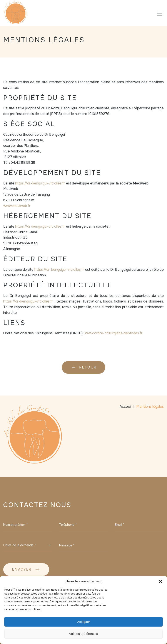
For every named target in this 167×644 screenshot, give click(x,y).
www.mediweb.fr (17, 206)
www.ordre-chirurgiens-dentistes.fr (114, 333)
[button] (160, 581)
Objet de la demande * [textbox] (20, 545)
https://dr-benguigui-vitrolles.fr (40, 183)
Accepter (83, 622)
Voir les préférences (84, 634)
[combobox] (28, 545)
